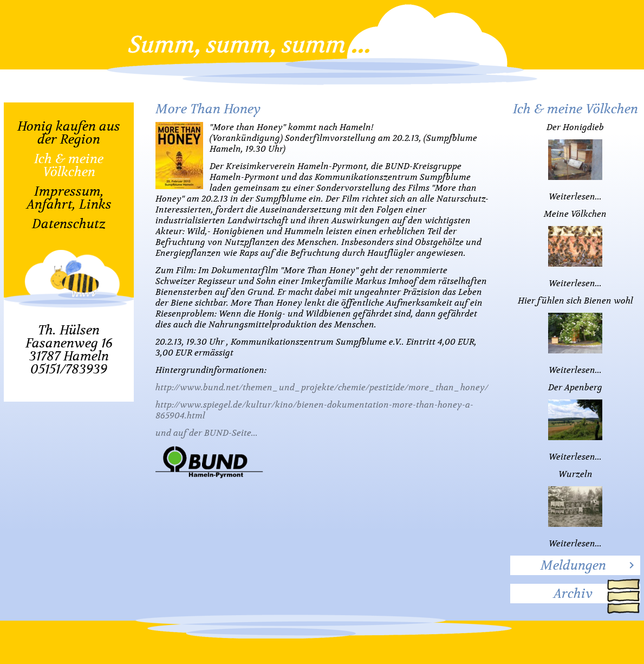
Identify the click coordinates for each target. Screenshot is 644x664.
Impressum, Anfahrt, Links (69, 198)
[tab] (575, 565)
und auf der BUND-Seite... (207, 433)
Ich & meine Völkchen (69, 165)
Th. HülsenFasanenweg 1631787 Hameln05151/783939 (69, 350)
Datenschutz (69, 224)
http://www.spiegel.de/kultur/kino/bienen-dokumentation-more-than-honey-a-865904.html (314, 410)
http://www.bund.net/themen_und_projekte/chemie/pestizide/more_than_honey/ (322, 388)
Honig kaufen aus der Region (69, 133)
